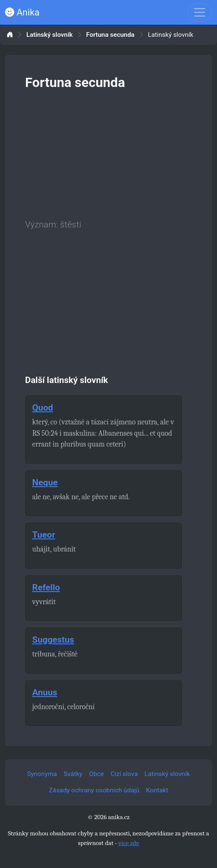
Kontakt (157, 790)
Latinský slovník (50, 35)
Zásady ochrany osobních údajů (94, 790)
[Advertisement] (108, 153)
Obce (96, 774)
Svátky (73, 774)
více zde (129, 843)
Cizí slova (124, 774)
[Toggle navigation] (200, 12)
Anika (22, 12)
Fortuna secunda (110, 35)
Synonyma (42, 774)
